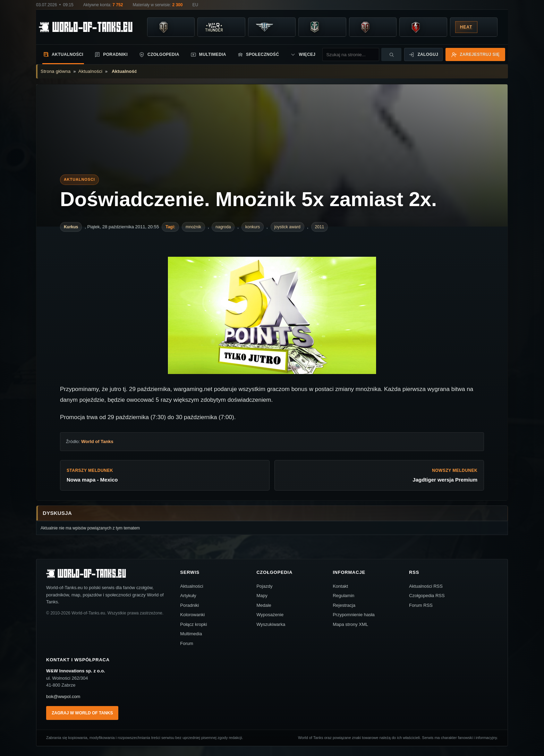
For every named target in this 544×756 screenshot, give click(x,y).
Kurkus (71, 227)
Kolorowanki (192, 615)
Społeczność (258, 55)
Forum (187, 643)
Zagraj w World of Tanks (82, 713)
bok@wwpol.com (63, 696)
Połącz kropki (193, 624)
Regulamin (343, 596)
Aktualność (124, 71)
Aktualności (63, 54)
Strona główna (56, 71)
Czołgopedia (159, 55)
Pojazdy (264, 586)
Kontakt (340, 586)
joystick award (287, 227)
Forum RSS (421, 605)
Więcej (303, 55)
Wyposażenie (270, 615)
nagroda (223, 227)
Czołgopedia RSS (427, 596)
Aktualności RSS (426, 586)
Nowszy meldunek (379, 476)
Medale (264, 605)
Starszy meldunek (165, 476)
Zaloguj (423, 55)
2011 (320, 227)
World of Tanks (97, 441)
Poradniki (111, 55)
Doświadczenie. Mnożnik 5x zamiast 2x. (248, 199)
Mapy (262, 596)
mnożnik (193, 227)
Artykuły (188, 596)
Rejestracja (344, 605)
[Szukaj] (391, 54)
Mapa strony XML (350, 624)
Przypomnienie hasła (354, 615)
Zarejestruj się (475, 55)
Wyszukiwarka (271, 624)
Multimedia (208, 55)
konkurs (253, 227)
